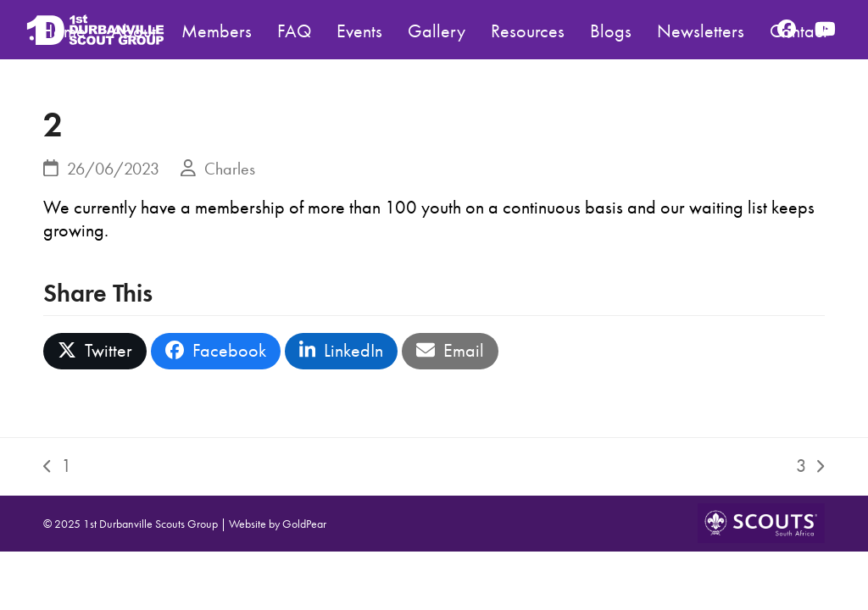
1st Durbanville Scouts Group (150, 524)
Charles (230, 169)
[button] (95, 351)
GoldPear (304, 524)
